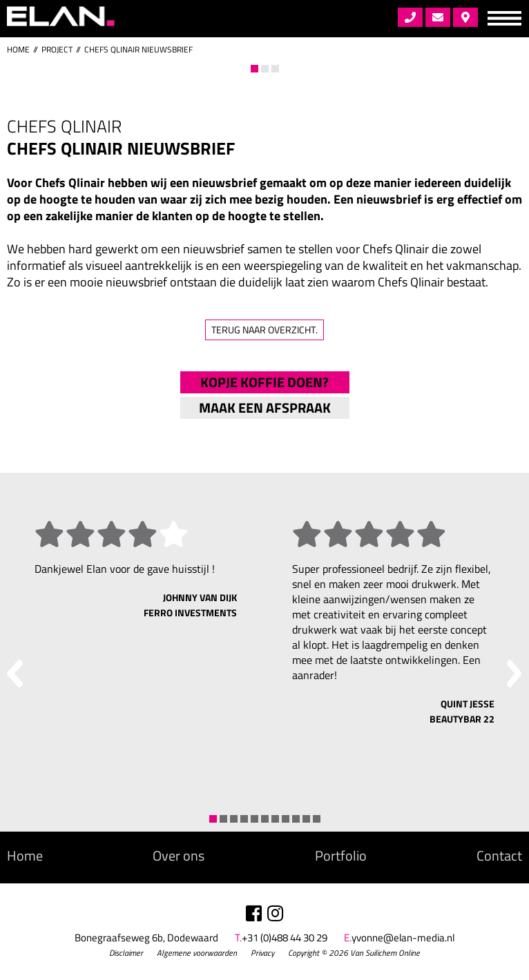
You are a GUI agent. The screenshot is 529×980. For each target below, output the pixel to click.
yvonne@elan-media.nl (403, 938)
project (57, 49)
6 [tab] (265, 819)
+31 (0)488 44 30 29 (285, 938)
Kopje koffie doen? (264, 382)
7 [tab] (275, 819)
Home (18, 49)
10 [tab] (306, 819)
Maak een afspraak (265, 408)
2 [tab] (265, 69)
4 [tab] (244, 819)
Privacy (262, 953)
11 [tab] (317, 819)
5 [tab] (254, 819)
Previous (32, 79)
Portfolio (341, 855)
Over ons (179, 855)
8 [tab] (286, 819)
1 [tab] (254, 69)
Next (497, 79)
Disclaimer (126, 953)
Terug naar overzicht (264, 330)
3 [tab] (275, 69)
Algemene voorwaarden (197, 953)
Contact (499, 855)
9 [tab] (296, 819)
